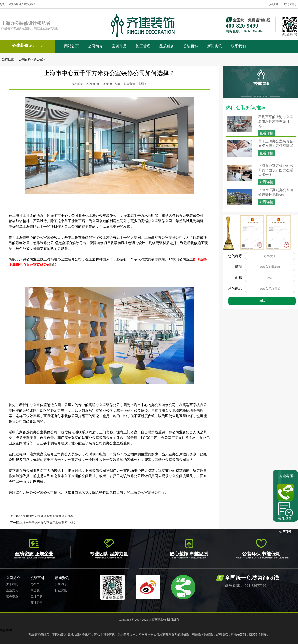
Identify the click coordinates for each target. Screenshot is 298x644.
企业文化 (12, 590)
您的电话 (235, 289)
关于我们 (12, 584)
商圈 (239, 267)
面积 (239, 278)
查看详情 (266, 133)
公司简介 (95, 46)
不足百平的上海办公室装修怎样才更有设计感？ (276, 121)
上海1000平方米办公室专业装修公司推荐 (46, 516)
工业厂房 (37, 597)
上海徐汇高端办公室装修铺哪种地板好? (276, 192)
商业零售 (37, 603)
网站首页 (72, 46)
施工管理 (143, 46)
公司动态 (61, 584)
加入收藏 (272, 4)
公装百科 (191, 46)
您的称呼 (235, 256)
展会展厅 (37, 590)
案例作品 (119, 46)
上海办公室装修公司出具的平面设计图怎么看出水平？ (276, 170)
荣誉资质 (12, 597)
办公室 (38, 59)
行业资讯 (61, 590)
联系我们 (290, 4)
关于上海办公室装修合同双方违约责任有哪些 (276, 144)
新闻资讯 (215, 46)
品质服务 (167, 46)
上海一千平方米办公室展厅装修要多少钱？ (48, 523)
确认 (262, 301)
